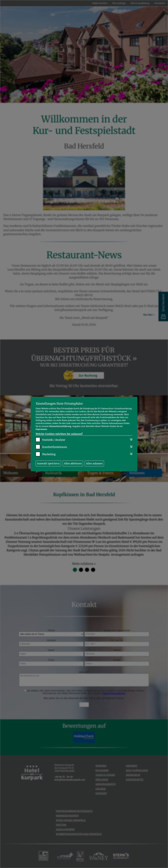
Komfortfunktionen (55, 447)
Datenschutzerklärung (60, 426)
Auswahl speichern (48, 463)
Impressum (41, 429)
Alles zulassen (94, 463)
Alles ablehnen (73, 463)
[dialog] (84, 434)
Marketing (49, 454)
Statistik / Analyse (54, 440)
